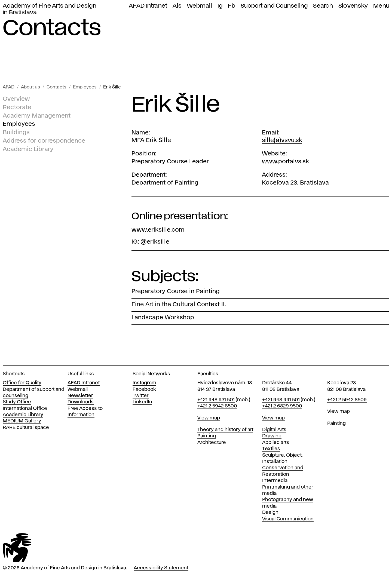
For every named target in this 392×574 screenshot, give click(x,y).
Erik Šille (112, 87)
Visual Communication (288, 519)
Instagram (144, 383)
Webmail (200, 6)
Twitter (141, 396)
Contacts (56, 87)
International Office (25, 409)
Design (270, 512)
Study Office (17, 402)
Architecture (212, 443)
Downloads (81, 402)
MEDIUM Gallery (22, 421)
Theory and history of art (225, 430)
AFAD (9, 87)
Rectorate (17, 108)
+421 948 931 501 (216, 400)
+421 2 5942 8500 (217, 406)
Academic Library (28, 149)
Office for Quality (22, 383)
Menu (381, 6)
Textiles (271, 449)
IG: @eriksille (150, 242)
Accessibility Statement (161, 568)
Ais (177, 6)
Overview (16, 99)
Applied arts (276, 443)
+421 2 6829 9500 (282, 406)
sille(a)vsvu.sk (282, 140)
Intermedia (275, 481)
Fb (232, 6)
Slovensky (353, 6)
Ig (220, 6)
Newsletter (80, 396)
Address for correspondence (44, 141)
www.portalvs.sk (285, 162)
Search (323, 6)
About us (30, 87)
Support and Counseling (274, 6)
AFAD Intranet (148, 6)
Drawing (272, 436)
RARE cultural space (26, 428)
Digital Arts (274, 430)
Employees (85, 87)
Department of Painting (165, 183)
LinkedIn (142, 402)
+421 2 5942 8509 (347, 400)
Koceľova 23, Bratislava (295, 183)
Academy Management (37, 116)
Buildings (16, 133)
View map (209, 418)
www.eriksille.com (158, 230)
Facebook (144, 389)
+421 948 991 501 (281, 400)
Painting (207, 436)
